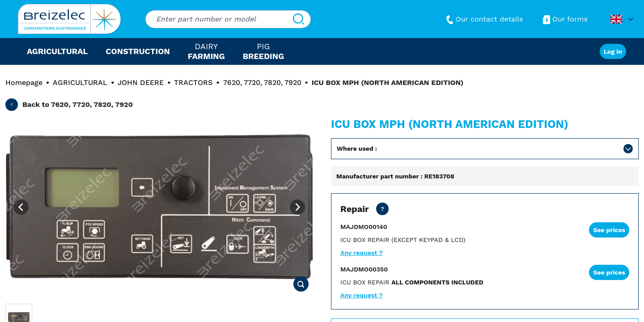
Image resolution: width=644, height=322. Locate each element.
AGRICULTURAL (80, 83)
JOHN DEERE (141, 83)
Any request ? (362, 253)
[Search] (299, 19)
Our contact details (484, 19)
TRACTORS (193, 83)
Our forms (564, 19)
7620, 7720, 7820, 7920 (262, 83)
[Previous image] (21, 207)
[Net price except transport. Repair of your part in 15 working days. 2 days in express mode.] (382, 209)
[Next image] (297, 207)
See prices (609, 230)
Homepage (24, 83)
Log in (613, 51)
